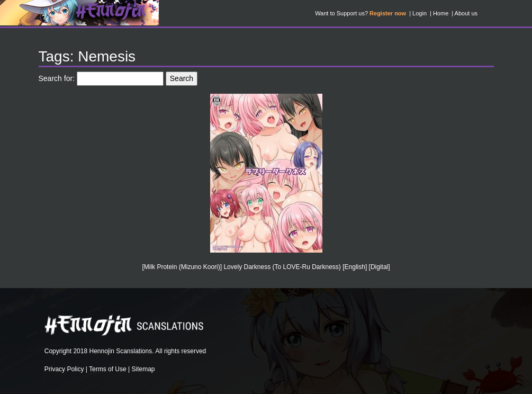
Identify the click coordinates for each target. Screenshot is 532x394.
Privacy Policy (64, 369)
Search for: (57, 78)
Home (441, 13)
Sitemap (143, 369)
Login (420, 13)
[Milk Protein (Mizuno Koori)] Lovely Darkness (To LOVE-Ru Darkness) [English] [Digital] (266, 267)
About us (466, 13)
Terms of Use (108, 369)
